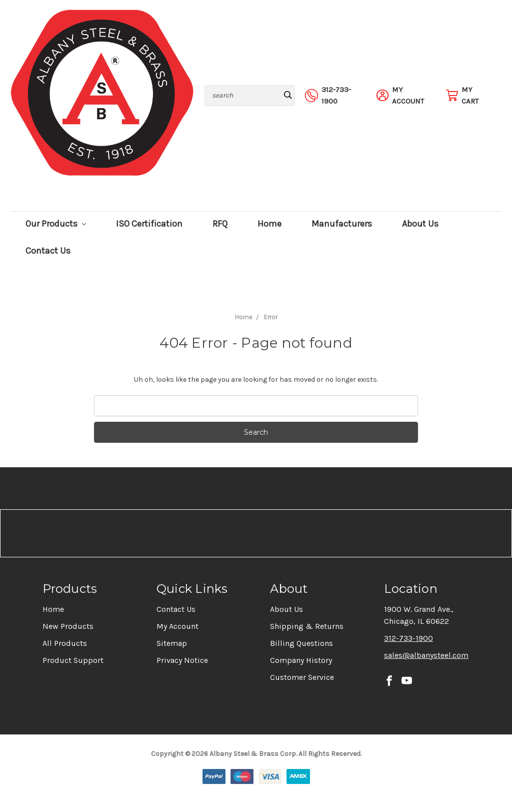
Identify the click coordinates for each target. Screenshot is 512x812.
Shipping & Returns (307, 626)
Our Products (56, 224)
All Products (65, 643)
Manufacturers (342, 224)
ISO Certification (149, 224)
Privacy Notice (182, 660)
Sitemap (172, 643)
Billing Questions (301, 643)
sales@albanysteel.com (426, 655)
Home (269, 224)
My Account (177, 626)
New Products (68, 626)
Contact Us (48, 251)
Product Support (73, 660)
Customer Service (302, 677)
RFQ (220, 224)
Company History (301, 660)
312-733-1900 (408, 638)
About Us (420, 224)
